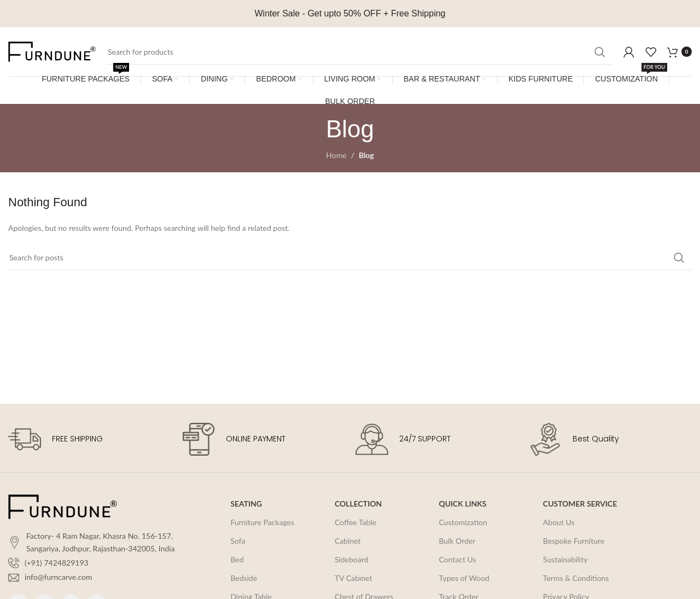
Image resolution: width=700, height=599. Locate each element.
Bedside (244, 578)
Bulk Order (457, 541)
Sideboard (352, 559)
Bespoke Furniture (574, 541)
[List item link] (97, 563)
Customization (463, 522)
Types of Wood (464, 578)
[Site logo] (52, 51)
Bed (237, 559)
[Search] (360, 52)
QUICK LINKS (462, 504)
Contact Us (457, 559)
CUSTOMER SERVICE (580, 504)
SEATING (246, 504)
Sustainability (565, 559)
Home (336, 155)
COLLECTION (358, 504)
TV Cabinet (354, 578)
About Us (559, 522)
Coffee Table (355, 522)
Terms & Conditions (576, 578)
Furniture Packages (262, 522)
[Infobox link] (89, 439)
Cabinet (348, 541)
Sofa (238, 541)
